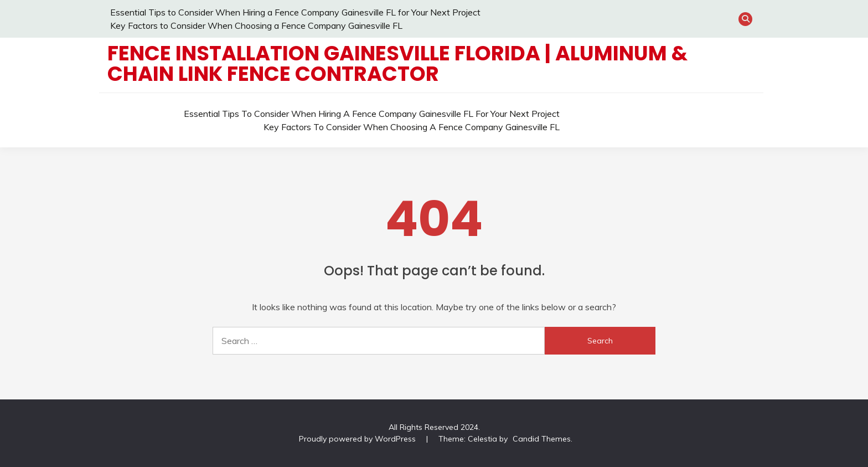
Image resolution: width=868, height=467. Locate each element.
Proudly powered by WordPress (358, 439)
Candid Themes (542, 439)
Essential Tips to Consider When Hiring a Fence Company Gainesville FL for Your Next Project (295, 12)
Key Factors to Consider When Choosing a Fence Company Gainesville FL (256, 25)
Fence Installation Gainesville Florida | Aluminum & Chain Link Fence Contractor (397, 63)
